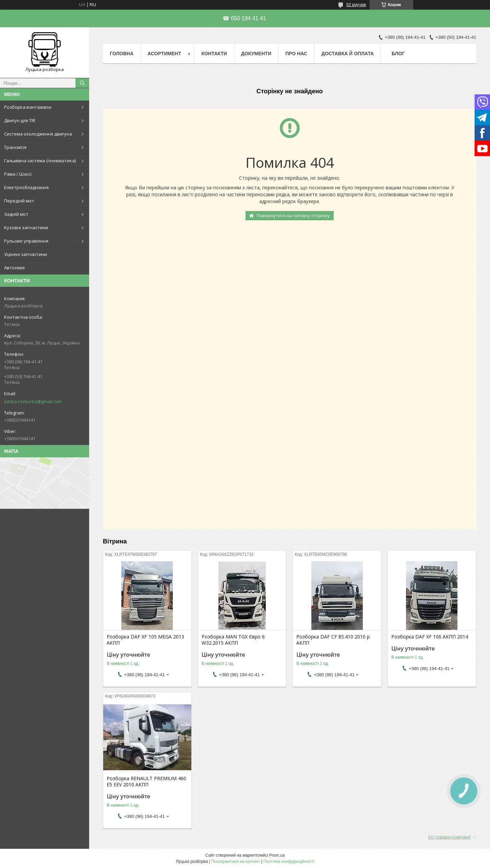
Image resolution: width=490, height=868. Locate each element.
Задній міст (16, 214)
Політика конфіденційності (289, 861)
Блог (398, 54)
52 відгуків (356, 5)
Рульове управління (26, 241)
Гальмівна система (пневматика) (40, 161)
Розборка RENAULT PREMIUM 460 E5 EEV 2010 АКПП (146, 782)
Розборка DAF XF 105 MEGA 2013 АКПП (145, 640)
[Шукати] (82, 83)
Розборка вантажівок (28, 107)
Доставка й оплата (348, 54)
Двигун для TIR (20, 120)
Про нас (296, 54)
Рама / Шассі (18, 174)
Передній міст (19, 201)
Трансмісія (15, 147)
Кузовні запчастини (26, 227)
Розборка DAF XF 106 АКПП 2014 (430, 637)
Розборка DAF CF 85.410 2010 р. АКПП (333, 640)
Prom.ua (277, 855)
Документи (256, 54)
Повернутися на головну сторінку (293, 215)
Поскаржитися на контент (236, 861)
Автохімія (14, 268)
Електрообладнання (26, 187)
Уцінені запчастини (26, 254)
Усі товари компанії (449, 837)
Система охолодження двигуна (38, 134)
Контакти (214, 54)
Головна (122, 54)
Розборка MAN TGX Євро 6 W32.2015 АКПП (233, 640)
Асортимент (164, 54)
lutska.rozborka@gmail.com (33, 401)
